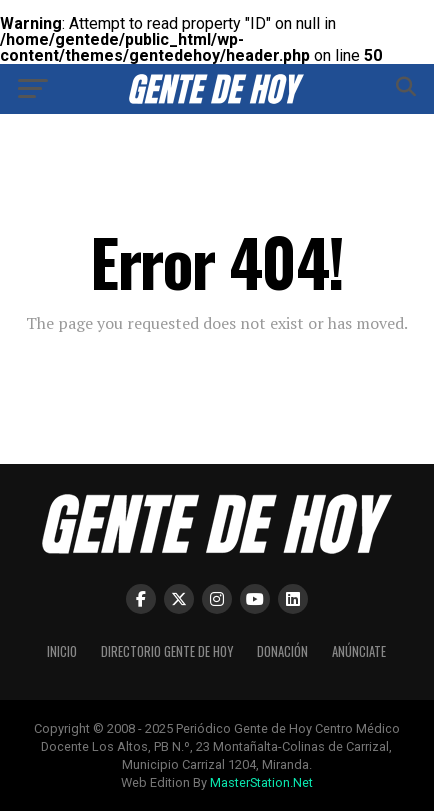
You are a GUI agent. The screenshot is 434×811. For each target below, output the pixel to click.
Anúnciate (359, 651)
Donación (282, 651)
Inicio (62, 651)
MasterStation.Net (261, 782)
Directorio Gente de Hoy (167, 651)
